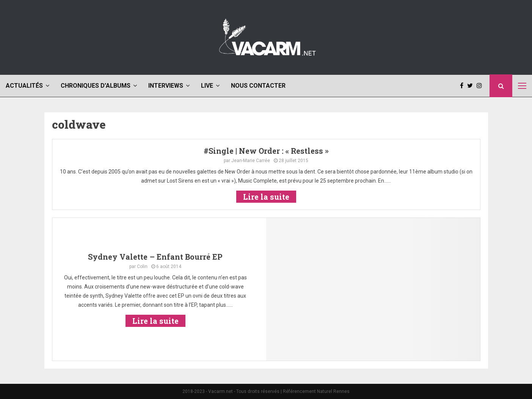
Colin (142, 267)
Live (207, 86)
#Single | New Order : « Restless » (266, 151)
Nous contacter (258, 86)
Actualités (24, 86)
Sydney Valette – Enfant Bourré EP (155, 257)
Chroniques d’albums (96, 86)
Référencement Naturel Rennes (316, 391)
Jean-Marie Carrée (251, 161)
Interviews (166, 86)
